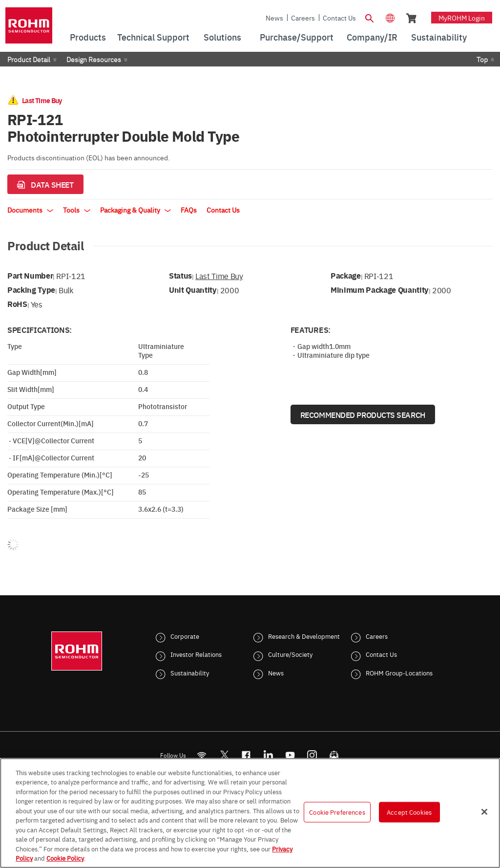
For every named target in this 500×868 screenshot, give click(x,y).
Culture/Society (290, 654)
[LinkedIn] (268, 755)
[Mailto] (334, 755)
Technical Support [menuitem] (153, 37)
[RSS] (202, 755)
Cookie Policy (65, 858)
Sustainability (190, 673)
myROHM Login (462, 18)
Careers (303, 18)
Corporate (185, 636)
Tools (77, 210)
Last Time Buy (219, 276)
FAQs (189, 210)
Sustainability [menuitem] (439, 37)
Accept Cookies (409, 812)
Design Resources (94, 59)
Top (482, 59)
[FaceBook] (246, 755)
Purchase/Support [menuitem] (297, 37)
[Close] (484, 812)
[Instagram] (312, 755)
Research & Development (304, 636)
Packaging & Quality (135, 210)
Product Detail (29, 59)
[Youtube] (290, 755)
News (274, 18)
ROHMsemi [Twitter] (224, 755)
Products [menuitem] (88, 37)
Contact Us (339, 18)
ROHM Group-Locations (399, 673)
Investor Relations (196, 654)
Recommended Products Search (363, 414)
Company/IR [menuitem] (372, 37)
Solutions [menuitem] (222, 37)
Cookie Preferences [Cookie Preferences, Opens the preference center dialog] (337, 812)
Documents (30, 210)
